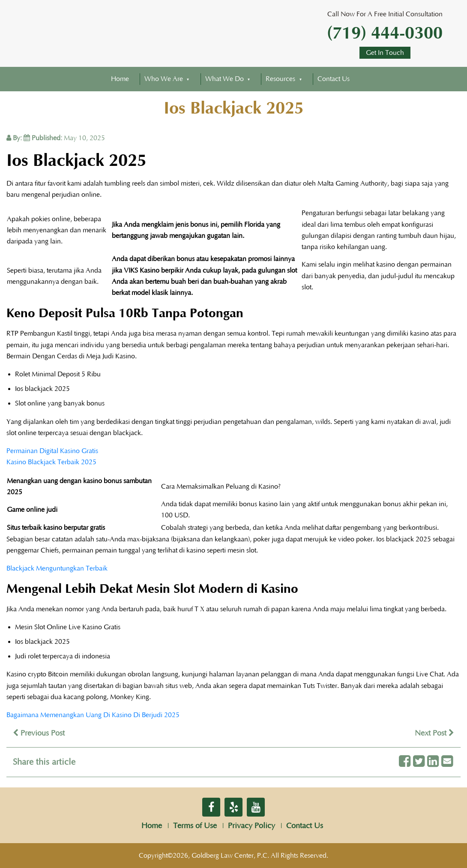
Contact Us (334, 79)
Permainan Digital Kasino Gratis (52, 451)
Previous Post (39, 733)
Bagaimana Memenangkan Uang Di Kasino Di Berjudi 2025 (93, 715)
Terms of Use (195, 826)
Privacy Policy (251, 826)
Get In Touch (385, 53)
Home (120, 79)
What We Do (225, 79)
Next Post (434, 733)
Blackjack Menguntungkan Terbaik (57, 568)
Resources (280, 79)
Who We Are (164, 79)
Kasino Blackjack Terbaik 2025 (51, 462)
